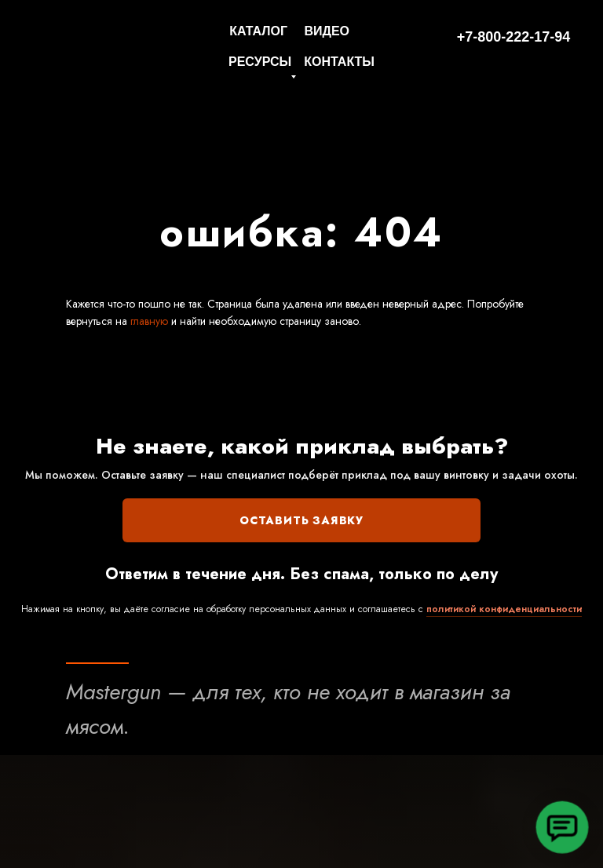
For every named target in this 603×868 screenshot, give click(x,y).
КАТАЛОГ (258, 31)
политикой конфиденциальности (504, 609)
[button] (563, 828)
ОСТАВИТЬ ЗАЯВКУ (301, 520)
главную (148, 321)
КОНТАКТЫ (339, 62)
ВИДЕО (327, 31)
